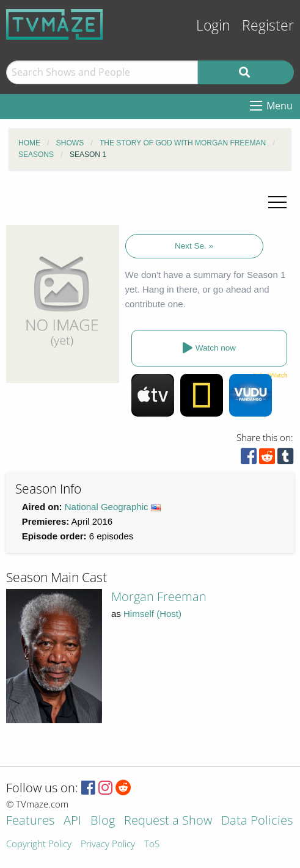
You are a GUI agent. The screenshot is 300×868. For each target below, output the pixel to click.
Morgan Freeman (159, 596)
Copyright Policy (39, 844)
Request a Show (168, 821)
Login (213, 25)
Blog (103, 821)
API (72, 821)
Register (268, 25)
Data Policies (257, 821)
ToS (152, 844)
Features (30, 821)
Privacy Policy (108, 844)
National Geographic (107, 507)
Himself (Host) (152, 614)
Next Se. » (194, 246)
